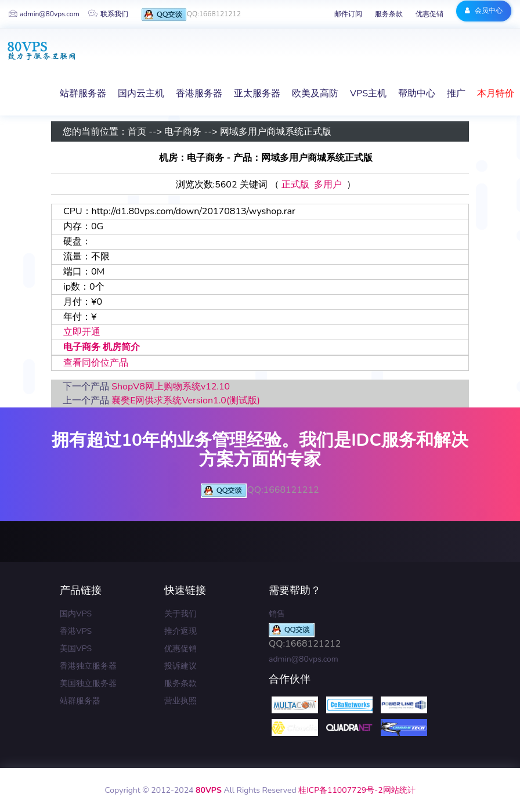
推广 (456, 93)
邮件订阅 (348, 14)
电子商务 (183, 132)
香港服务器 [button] (199, 93)
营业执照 (180, 701)
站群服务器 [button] (83, 93)
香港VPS (76, 631)
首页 (137, 132)
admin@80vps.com (44, 14)
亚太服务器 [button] (257, 93)
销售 (277, 614)
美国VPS (76, 649)
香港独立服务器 (88, 666)
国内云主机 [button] (141, 93)
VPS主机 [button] (368, 93)
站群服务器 (80, 701)
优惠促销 (429, 14)
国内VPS (76, 614)
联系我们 (108, 14)
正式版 (295, 185)
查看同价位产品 (96, 363)
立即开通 (82, 332)
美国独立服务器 (88, 683)
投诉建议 (180, 666)
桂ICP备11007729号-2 (340, 790)
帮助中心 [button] (417, 93)
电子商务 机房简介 (102, 347)
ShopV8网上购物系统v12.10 (171, 387)
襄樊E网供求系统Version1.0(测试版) (186, 400)
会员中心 (484, 10)
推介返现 (180, 631)
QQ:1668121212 (191, 15)
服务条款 (389, 14)
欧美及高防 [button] (315, 93)
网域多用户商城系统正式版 (276, 132)
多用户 (328, 185)
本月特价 (496, 93)
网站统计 (399, 790)
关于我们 (180, 614)
